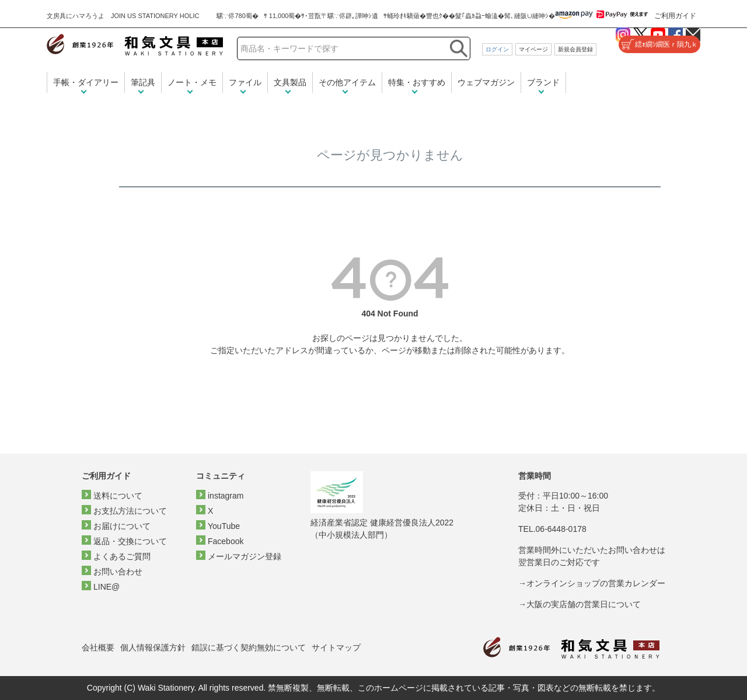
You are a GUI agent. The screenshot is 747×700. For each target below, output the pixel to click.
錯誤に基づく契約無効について (249, 647)
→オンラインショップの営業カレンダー (592, 583)
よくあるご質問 (122, 556)
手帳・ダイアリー (86, 82)
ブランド (543, 82)
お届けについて (122, 526)
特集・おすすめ (417, 82)
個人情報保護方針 (153, 647)
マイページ (533, 49)
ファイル (245, 82)
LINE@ (107, 587)
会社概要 (98, 647)
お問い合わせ (118, 572)
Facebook (226, 541)
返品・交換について (130, 541)
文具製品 (290, 82)
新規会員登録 (575, 49)
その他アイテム (347, 82)
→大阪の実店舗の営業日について (580, 604)
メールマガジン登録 (245, 556)
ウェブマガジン (486, 82)
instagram (226, 496)
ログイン (497, 49)
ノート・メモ (192, 82)
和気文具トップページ (571, 648)
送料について (118, 496)
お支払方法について (130, 511)
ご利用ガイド (675, 16)
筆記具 (143, 82)
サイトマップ (336, 647)
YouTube (224, 526)
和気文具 (135, 45)
